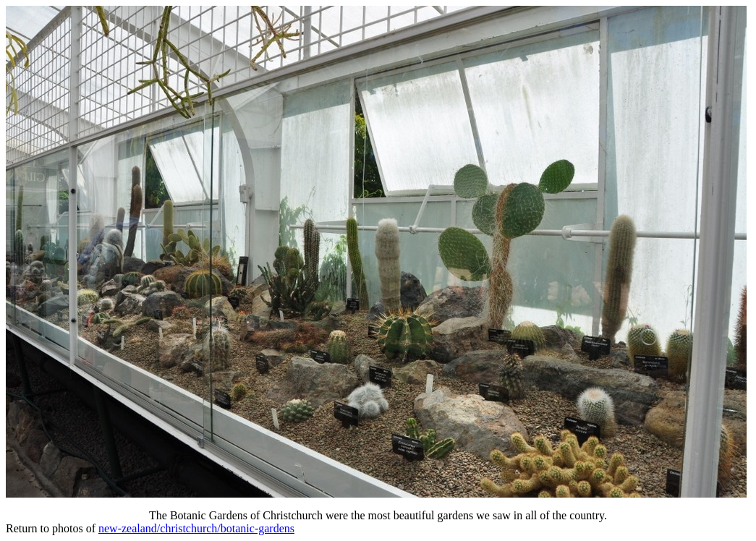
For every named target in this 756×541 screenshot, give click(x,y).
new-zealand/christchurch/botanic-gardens (196, 528)
